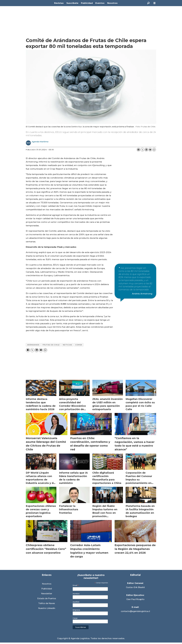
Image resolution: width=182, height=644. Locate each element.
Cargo (75, 618)
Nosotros (112, 3)
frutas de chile (51, 345)
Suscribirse (81, 627)
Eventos (100, 3)
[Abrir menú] (154, 3)
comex (79, 345)
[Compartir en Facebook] (138, 150)
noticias (67, 345)
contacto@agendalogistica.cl (135, 611)
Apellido (76, 602)
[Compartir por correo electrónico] (150, 150)
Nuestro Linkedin (47, 608)
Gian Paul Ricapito (135, 599)
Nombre (76, 594)
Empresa (76, 610)
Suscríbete (72, 3)
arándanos (33, 345)
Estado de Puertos (47, 598)
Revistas (59, 3)
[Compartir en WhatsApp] (154, 150)
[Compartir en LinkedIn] (146, 150)
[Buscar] (148, 3)
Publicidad (87, 3)
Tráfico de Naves (47, 603)
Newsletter (47, 594)
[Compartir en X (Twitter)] (142, 150)
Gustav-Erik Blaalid (135, 587)
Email (76, 585)
